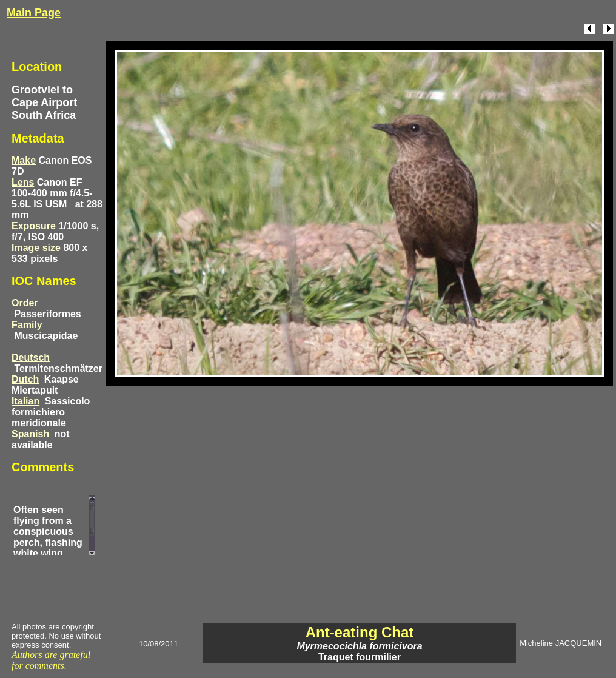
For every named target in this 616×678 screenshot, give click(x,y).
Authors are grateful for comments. (51, 660)
